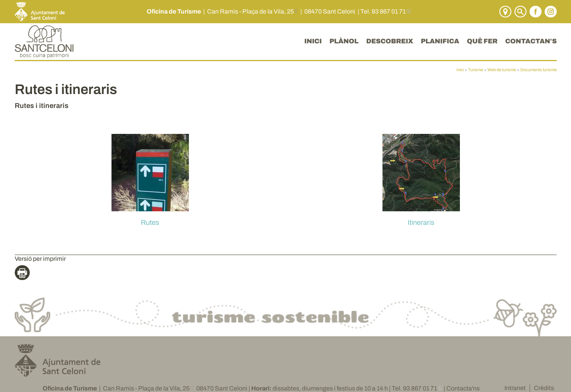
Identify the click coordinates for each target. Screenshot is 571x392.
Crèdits (544, 388)
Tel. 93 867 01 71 (383, 11)
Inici (460, 70)
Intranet (515, 388)
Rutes (150, 223)
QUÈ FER (482, 41)
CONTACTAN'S (531, 41)
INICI (313, 41)
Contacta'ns (463, 388)
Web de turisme (502, 70)
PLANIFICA (440, 41)
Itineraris (421, 223)
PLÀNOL (344, 41)
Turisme (476, 70)
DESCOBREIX (390, 41)
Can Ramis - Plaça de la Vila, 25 (250, 11)
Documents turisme (538, 70)
